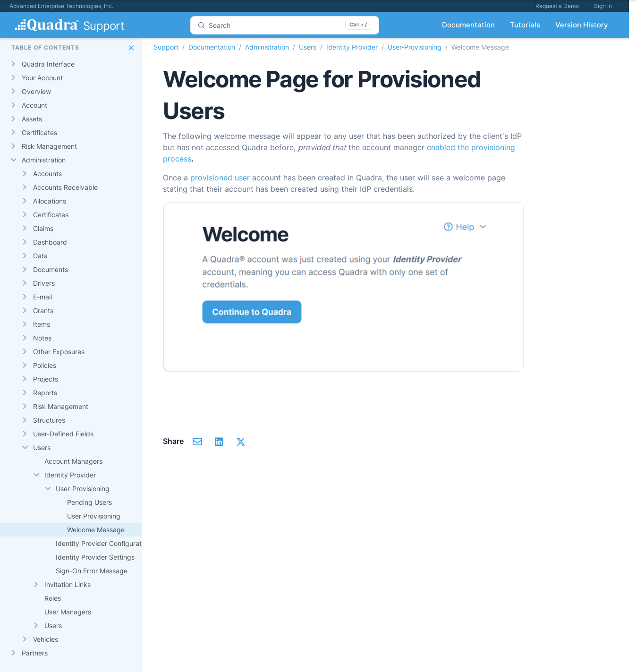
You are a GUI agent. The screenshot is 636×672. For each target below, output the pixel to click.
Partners (35, 653)
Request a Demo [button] (557, 6)
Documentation (212, 47)
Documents (51, 269)
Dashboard (50, 242)
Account (34, 105)
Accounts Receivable (65, 187)
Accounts (47, 174)
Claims (43, 228)
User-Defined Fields (63, 434)
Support (166, 47)
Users (42, 447)
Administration (44, 160)
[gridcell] (77, 64)
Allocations (50, 201)
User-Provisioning (83, 489)
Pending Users (89, 502)
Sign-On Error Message (92, 571)
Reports (45, 393)
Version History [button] (582, 25)
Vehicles (46, 639)
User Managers (68, 612)
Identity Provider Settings (95, 557)
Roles (53, 598)
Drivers (44, 283)
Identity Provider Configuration (103, 543)
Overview (36, 91)
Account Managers (73, 461)
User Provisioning (94, 516)
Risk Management (49, 146)
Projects (46, 379)
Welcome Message (96, 530)
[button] (131, 48)
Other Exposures (59, 352)
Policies (45, 365)
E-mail (42, 297)
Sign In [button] (603, 6)
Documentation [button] (468, 25)
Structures (49, 420)
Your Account (42, 78)
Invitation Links (68, 584)
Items (42, 324)
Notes (42, 338)
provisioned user (220, 178)
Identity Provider (70, 475)
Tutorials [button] (525, 25)
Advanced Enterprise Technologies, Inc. (61, 6)
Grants (43, 310)
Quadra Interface (48, 64)
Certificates (39, 132)
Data (40, 256)
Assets (32, 119)
